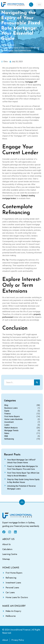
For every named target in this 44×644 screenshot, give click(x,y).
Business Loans (11, 408)
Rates (7, 433)
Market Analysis (11, 428)
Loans (7, 425)
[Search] (37, 382)
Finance (8, 414)
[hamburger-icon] (39, 5)
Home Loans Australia (13, 419)
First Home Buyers (12, 416)
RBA (6, 436)
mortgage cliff (31, 82)
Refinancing (9, 439)
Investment (9, 422)
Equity (7, 411)
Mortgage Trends (11, 430)
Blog (6, 405)
